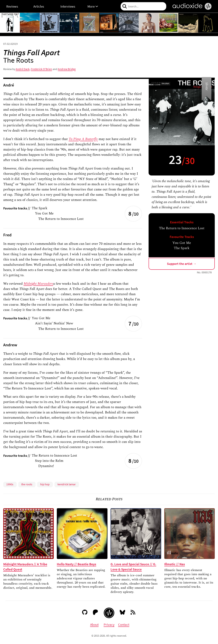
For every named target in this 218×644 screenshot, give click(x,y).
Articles (39, 6)
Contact (124, 625)
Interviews (68, 6)
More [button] (93, 6)
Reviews (12, 6)
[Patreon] (95, 613)
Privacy (109, 625)
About (94, 625)
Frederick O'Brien (41, 69)
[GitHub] (85, 613)
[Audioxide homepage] (109, 613)
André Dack (23, 69)
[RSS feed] (133, 613)
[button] (209, 140)
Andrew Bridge (67, 69)
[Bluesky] (123, 613)
